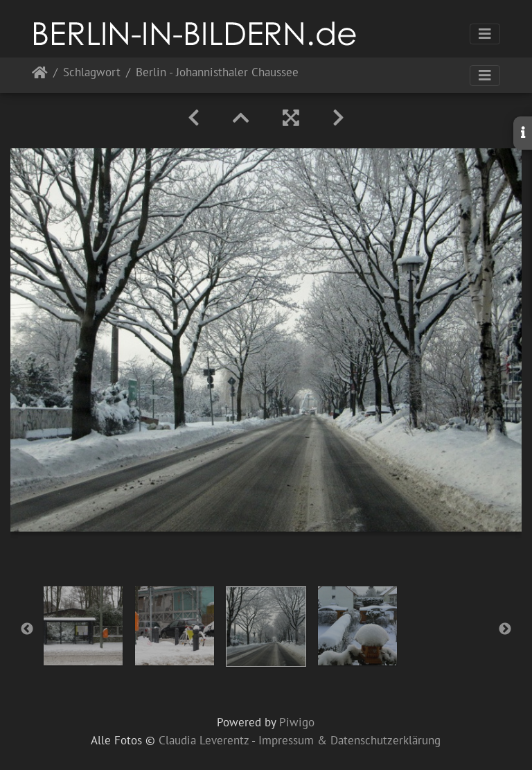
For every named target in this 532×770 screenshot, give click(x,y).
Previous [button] (27, 629)
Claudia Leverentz (204, 740)
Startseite (40, 75)
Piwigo (297, 722)
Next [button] (505, 629)
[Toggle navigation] (485, 34)
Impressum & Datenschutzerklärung (349, 740)
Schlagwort (92, 73)
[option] (83, 626)
